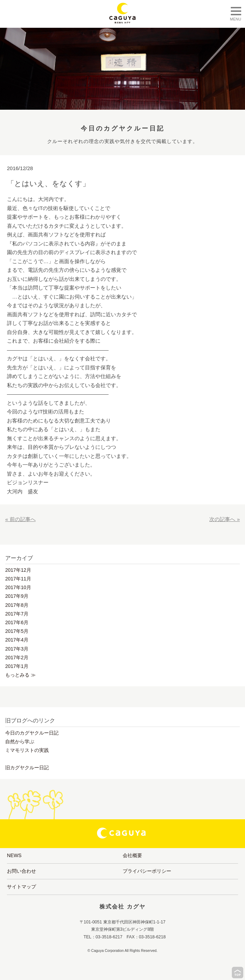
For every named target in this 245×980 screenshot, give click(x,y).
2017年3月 (17, 649)
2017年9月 (17, 596)
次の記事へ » (225, 519)
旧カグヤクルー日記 (27, 768)
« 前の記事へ (20, 519)
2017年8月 (17, 605)
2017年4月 (17, 640)
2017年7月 (17, 614)
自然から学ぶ (20, 742)
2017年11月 (18, 579)
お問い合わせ (21, 871)
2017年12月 (18, 570)
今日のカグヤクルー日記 (32, 733)
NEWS (14, 855)
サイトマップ (21, 887)
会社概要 (132, 855)
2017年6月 (17, 622)
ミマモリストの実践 (27, 750)
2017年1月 (17, 666)
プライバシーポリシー (147, 871)
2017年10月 (18, 587)
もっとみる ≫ (20, 675)
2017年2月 (17, 657)
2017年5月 (17, 631)
